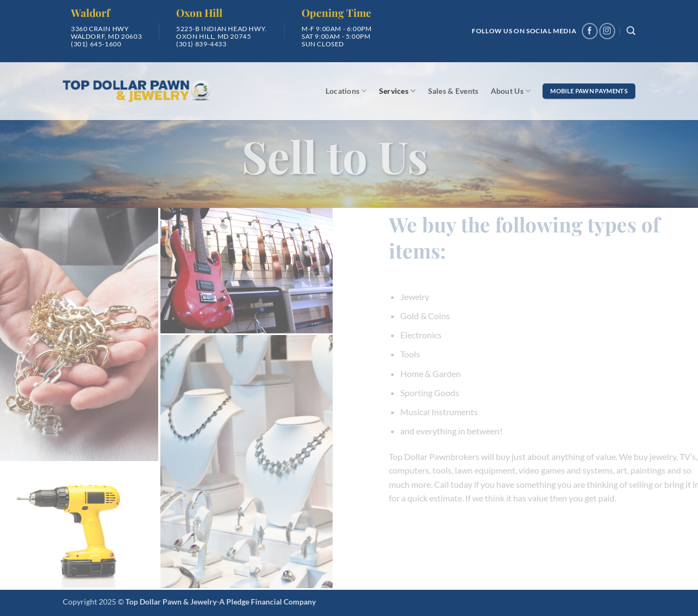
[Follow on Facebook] (590, 31)
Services (398, 91)
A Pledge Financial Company (267, 602)
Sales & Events (453, 91)
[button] (631, 31)
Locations (346, 91)
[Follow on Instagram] (607, 31)
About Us (511, 91)
